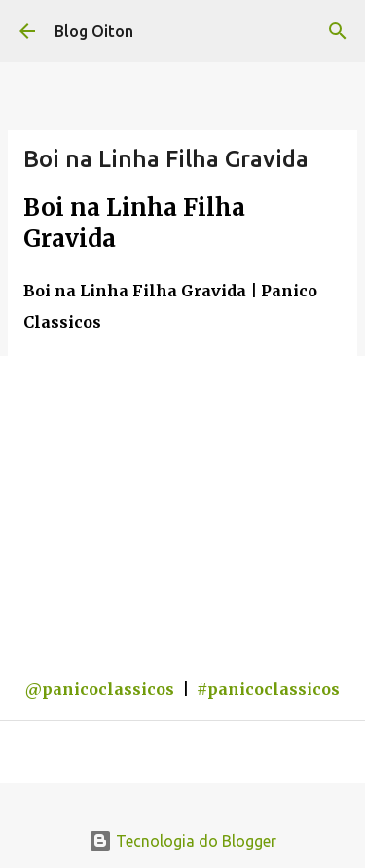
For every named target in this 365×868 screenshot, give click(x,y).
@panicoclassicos (100, 689)
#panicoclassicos (268, 689)
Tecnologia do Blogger (182, 841)
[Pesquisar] (338, 31)
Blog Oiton (94, 31)
